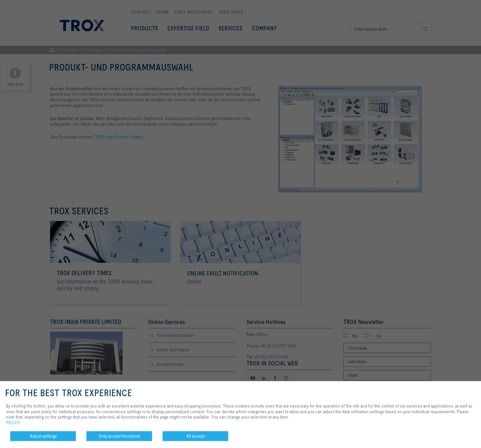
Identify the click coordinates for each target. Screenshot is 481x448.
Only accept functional (119, 436)
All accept (196, 436)
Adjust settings (43, 436)
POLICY (13, 423)
